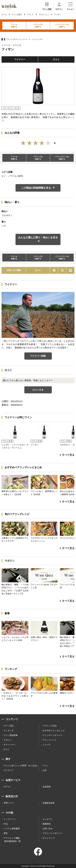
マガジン (8, 740)
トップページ (10, 819)
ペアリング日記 (50, 726)
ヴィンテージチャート (53, 735)
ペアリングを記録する (38, 26)
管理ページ (9, 803)
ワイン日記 (9, 726)
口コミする (38, 390)
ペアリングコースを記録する (62, 26)
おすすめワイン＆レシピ (54, 731)
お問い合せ (48, 829)
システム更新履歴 (12, 829)
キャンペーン (10, 745)
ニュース (47, 745)
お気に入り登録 (14, 270)
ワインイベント (50, 740)
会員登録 (47, 787)
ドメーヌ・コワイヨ (11, 45)
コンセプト (48, 819)
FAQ (6, 824)
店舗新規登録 (49, 803)
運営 (6, 833)
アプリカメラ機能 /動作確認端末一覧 (12, 840)
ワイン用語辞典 (11, 735)
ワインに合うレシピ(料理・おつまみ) (20, 766)
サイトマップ (49, 838)
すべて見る (67, 455)
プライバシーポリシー (53, 833)
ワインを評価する (14, 26)
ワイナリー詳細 (38, 356)
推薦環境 (47, 824)
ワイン (46, 766)
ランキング (9, 731)
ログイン (8, 787)
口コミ (56, 59)
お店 (45, 770)
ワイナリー (20, 59)
